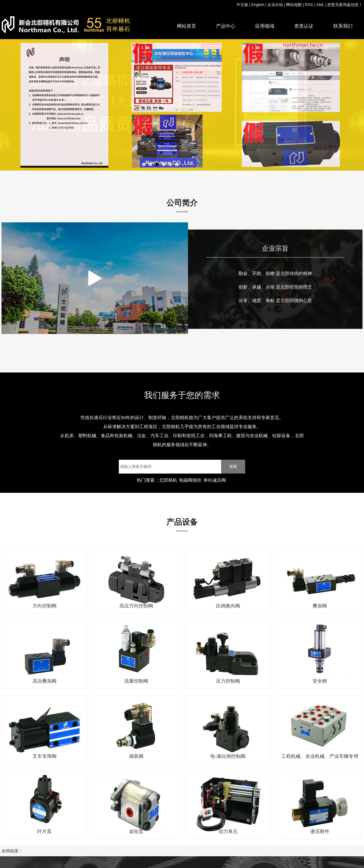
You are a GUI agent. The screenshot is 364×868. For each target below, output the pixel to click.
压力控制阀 (228, 681)
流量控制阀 (136, 681)
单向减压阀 (215, 480)
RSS (309, 5)
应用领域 (265, 26)
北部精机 (168, 480)
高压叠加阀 (45, 681)
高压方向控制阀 (136, 606)
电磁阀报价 (190, 480)
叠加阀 (320, 606)
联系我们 (343, 26)
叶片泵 (45, 831)
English (258, 5)
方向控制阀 (45, 606)
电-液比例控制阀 (228, 756)
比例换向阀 (228, 606)
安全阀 (320, 681)
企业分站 (275, 5)
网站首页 (187, 26)
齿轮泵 (136, 831)
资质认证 (304, 26)
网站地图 (294, 5)
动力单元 (228, 831)
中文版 (242, 5)
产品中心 (226, 26)
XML (320, 5)
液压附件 (320, 831)
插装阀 (136, 756)
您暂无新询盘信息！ (345, 5)
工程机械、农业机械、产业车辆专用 (320, 756)
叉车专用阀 (45, 756)
